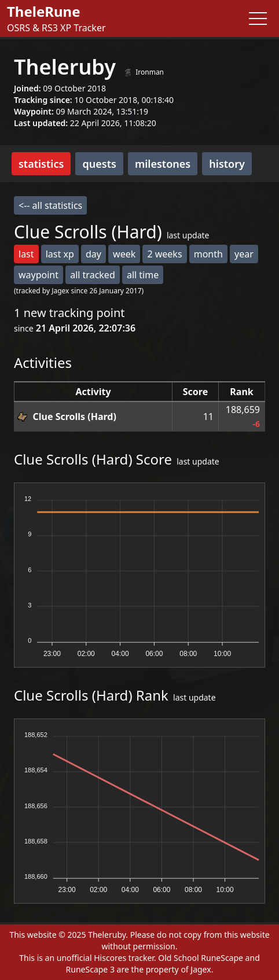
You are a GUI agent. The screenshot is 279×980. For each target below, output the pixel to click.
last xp (60, 254)
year (244, 254)
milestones (163, 164)
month (208, 254)
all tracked (93, 275)
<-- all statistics (50, 205)
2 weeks (164, 254)
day (93, 254)
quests (99, 164)
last (26, 254)
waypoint (38, 275)
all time (143, 275)
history (227, 164)
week (124, 254)
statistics (41, 164)
